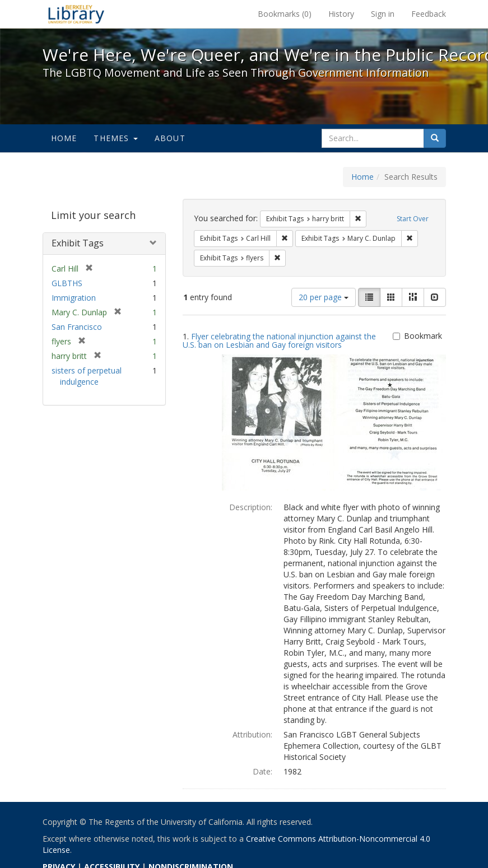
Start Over (413, 219)
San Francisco (77, 327)
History (341, 14)
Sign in (383, 14)
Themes (115, 138)
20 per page (324, 297)
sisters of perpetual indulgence (87, 376)
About (170, 138)
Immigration (74, 298)
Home (64, 138)
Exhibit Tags (78, 243)
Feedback (429, 14)
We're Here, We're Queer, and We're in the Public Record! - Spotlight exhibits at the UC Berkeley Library (76, 14)
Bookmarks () (285, 14)
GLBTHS (67, 283)
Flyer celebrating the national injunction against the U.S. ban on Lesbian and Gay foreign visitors (279, 340)
